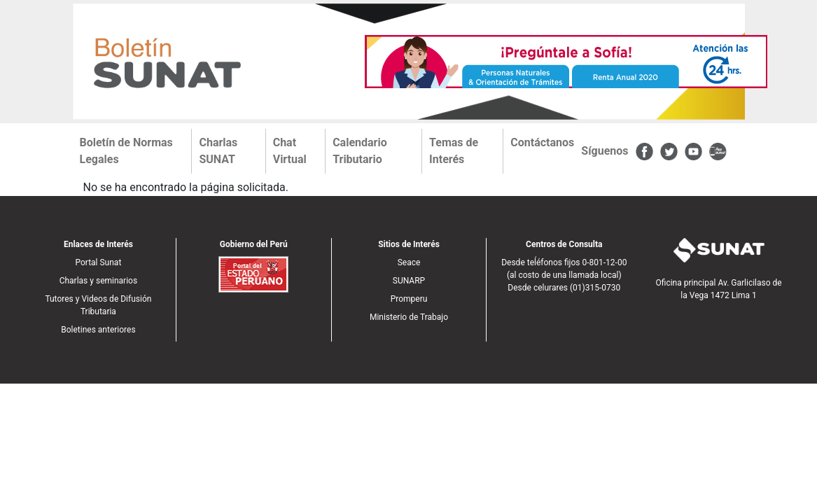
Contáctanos (542, 142)
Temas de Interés (454, 151)
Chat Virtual (290, 151)
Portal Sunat (98, 262)
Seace (409, 262)
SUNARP (409, 281)
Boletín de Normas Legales (126, 151)
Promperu (409, 299)
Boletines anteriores (98, 330)
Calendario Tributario (360, 151)
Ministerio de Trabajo (409, 317)
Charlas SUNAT (218, 151)
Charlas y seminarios (98, 281)
